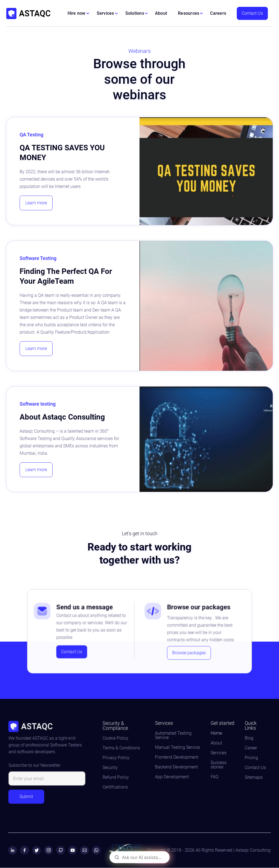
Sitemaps (254, 777)
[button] (79, 13)
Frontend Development (177, 757)
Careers (218, 13)
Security (111, 767)
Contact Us (252, 13)
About (161, 13)
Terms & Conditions (122, 748)
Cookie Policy (116, 739)
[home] (28, 14)
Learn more (36, 203)
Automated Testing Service (173, 735)
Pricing (251, 758)
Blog (249, 738)
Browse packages (187, 651)
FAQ (215, 777)
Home (216, 733)
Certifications (116, 785)
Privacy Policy (117, 758)
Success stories (219, 765)
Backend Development (176, 767)
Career (251, 748)
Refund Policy (116, 776)
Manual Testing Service (177, 747)
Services (219, 753)
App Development (172, 777)
